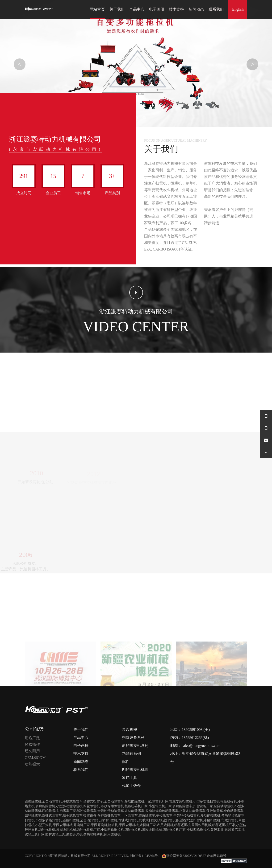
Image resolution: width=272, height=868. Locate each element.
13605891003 (192, 730)
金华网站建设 (217, 856)
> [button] (252, 64)
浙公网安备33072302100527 (184, 856)
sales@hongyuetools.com (201, 746)
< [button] (20, 64)
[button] (136, 118)
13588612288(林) (195, 738)
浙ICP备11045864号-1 (145, 856)
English (238, 9)
